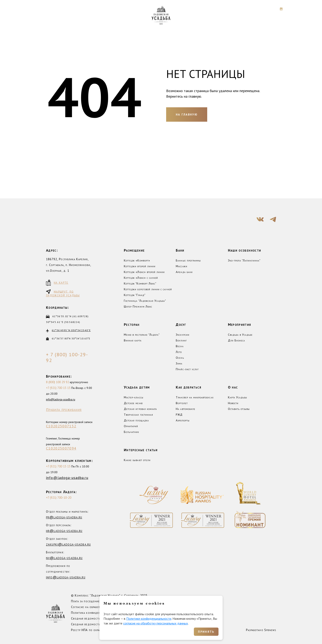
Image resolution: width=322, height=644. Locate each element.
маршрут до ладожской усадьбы (63, 293)
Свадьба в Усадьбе (240, 335)
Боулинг (181, 340)
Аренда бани (184, 272)
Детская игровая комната (140, 409)
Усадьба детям (137, 387)
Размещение (134, 250)
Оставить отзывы (239, 409)
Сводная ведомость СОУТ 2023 (94, 618)
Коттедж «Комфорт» (137, 260)
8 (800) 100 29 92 (57, 382)
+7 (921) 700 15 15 (58, 388)
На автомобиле (186, 409)
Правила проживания (64, 410)
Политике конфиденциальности (149, 619)
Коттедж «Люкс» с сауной (141, 278)
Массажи (181, 266)
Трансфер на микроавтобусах (195, 397)
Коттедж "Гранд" (135, 295)
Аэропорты (183, 420)
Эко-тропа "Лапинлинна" (244, 260)
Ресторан (132, 324)
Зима (179, 363)
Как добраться (189, 387)
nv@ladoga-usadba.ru (64, 558)
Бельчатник (132, 432)
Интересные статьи (141, 450)
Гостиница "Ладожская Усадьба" (145, 301)
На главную (187, 114)
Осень (180, 358)
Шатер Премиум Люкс (138, 306)
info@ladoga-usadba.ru (61, 399)
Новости (233, 403)
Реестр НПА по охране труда (91, 630)
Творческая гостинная (138, 415)
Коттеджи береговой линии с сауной (148, 289)
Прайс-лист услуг (187, 369)
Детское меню (133, 403)
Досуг (181, 324)
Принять (206, 632)
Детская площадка (136, 420)
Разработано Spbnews (261, 630)
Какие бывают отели (137, 460)
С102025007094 (61, 448)
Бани (180, 250)
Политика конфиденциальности (94, 613)
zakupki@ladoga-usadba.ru (68, 544)
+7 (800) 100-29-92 (247, 9)
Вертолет (182, 403)
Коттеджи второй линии (140, 266)
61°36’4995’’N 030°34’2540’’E (71, 330)
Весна (180, 346)
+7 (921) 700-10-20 (59, 498)
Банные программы (188, 260)
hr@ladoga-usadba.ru (64, 531)
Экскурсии (182, 335)
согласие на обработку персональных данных (156, 623)
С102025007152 (61, 426)
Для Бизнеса (237, 340)
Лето (179, 352)
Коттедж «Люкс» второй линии (144, 272)
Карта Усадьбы (238, 397)
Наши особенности (245, 250)
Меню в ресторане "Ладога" (142, 335)
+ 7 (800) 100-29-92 (67, 357)
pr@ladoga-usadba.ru (64, 517)
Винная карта (133, 340)
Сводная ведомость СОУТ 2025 (94, 624)
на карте (57, 283)
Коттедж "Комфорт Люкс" (140, 283)
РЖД (179, 415)
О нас (233, 387)
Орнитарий (131, 426)
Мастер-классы (134, 397)
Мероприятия (240, 324)
